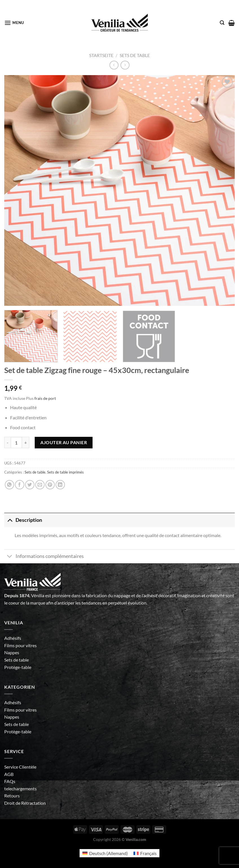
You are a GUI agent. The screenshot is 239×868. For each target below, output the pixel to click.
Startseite (101, 55)
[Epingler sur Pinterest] (50, 485)
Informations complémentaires (44, 557)
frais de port (45, 398)
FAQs (10, 781)
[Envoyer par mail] (40, 485)
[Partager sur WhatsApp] (9, 485)
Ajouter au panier (64, 442)
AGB (9, 774)
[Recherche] (222, 23)
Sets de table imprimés (65, 472)
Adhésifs (13, 638)
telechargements (20, 789)
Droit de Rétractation (25, 803)
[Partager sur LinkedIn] (60, 485)
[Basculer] (10, 520)
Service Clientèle (20, 767)
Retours (12, 796)
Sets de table (135, 55)
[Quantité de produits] (16, 442)
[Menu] (14, 23)
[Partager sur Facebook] (20, 485)
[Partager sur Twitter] (30, 485)
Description (23, 520)
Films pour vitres (20, 645)
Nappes (12, 652)
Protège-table (18, 667)
